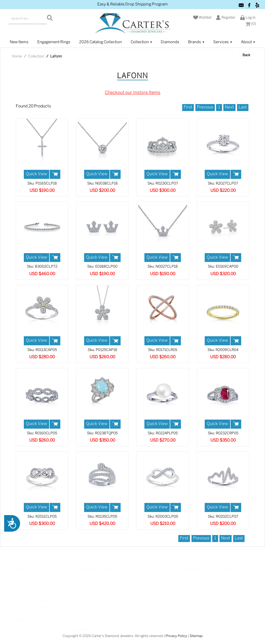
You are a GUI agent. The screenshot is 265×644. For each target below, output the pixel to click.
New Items (187, 580)
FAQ (125, 608)
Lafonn (184, 589)
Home (17, 57)
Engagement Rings (54, 42)
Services (223, 42)
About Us (82, 589)
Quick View (36, 174)
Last (243, 107)
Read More (21, 616)
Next (229, 107)
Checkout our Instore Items (133, 93)
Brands (196, 42)
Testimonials (85, 608)
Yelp (223, 589)
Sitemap (196, 636)
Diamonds (170, 42)
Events (127, 617)
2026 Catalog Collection (101, 42)
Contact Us (84, 627)
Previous (205, 107)
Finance (81, 599)
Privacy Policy (176, 636)
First (188, 107)
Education (130, 599)
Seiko (183, 608)
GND (182, 617)
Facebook (227, 580)
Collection (141, 42)
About (248, 42)
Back (246, 55)
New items (19, 42)
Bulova (184, 599)
